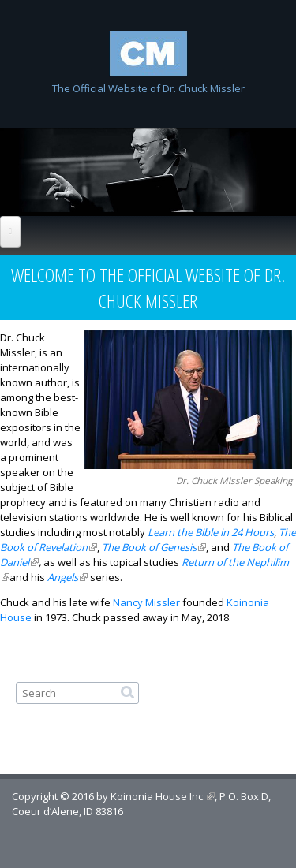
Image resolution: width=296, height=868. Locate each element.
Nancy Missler (146, 602)
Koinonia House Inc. (163, 796)
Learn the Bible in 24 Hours (211, 532)
